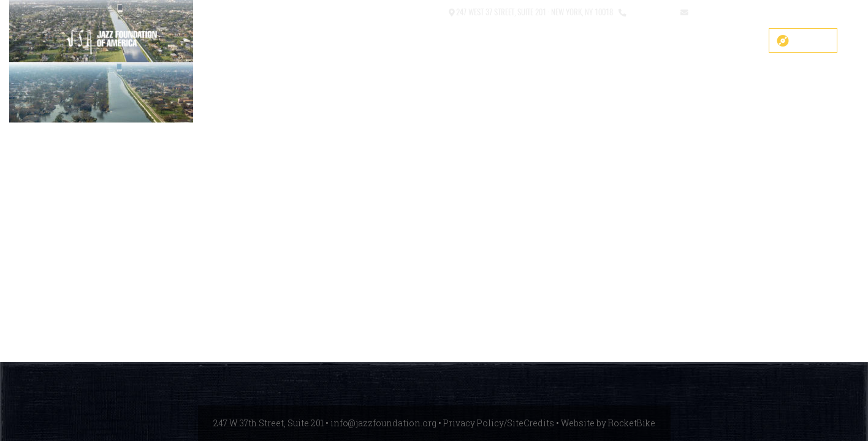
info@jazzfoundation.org (735, 11)
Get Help (733, 41)
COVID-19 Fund (375, 41)
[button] (398, 13)
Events (633, 41)
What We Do (570, 41)
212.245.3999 (651, 11)
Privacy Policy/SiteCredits (499, 423)
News (681, 41)
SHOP (313, 41)
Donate (812, 40)
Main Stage (451, 41)
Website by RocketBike (608, 423)
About (509, 41)
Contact (429, 11)
